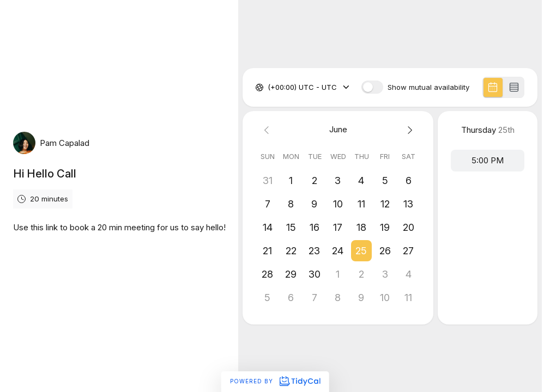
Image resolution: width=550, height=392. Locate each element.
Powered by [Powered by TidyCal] (275, 381)
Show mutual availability (428, 87)
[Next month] (409, 130)
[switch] (372, 87)
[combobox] (269, 88)
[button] (362, 251)
